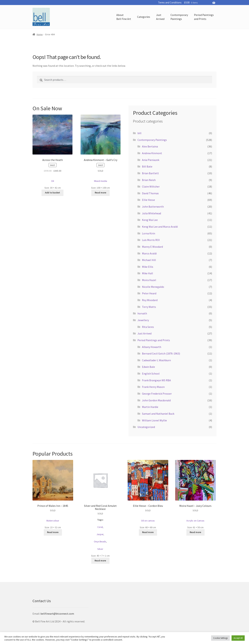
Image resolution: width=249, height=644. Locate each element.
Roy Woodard (150, 300)
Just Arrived (144, 333)
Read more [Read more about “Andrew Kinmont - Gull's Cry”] (100, 193)
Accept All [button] (238, 638)
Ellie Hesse (148, 200)
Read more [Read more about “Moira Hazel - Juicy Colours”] (195, 532)
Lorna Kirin (149, 233)
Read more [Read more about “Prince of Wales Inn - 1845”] (53, 532)
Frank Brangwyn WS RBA (156, 380)
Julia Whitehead (151, 213)
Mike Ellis (148, 267)
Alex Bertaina (150, 146)
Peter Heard (149, 293)
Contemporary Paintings (152, 140)
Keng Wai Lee (150, 220)
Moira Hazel (149, 280)
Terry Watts (149, 307)
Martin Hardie (150, 407)
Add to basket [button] (52, 193)
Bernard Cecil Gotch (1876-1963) (161, 353)
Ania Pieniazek (151, 160)
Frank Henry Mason (153, 387)
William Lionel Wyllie (154, 420)
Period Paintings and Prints (154, 340)
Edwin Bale (148, 367)
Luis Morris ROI (151, 240)
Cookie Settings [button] (220, 638)
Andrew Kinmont (152, 153)
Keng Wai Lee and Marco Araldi (160, 227)
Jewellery (143, 320)
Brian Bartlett (150, 173)
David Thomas (150, 193)
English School (151, 374)
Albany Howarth (152, 347)
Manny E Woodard (152, 247)
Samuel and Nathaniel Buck (158, 414)
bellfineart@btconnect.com (57, 614)
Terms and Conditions (170, 3)
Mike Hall (147, 273)
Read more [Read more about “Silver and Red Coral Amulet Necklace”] (100, 561)
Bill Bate (147, 166)
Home (40, 34)
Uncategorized (146, 427)
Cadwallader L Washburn (156, 360)
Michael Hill (149, 260)
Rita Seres (148, 327)
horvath (142, 313)
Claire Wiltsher (151, 186)
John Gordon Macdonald (156, 400)
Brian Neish (149, 180)
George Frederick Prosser (157, 394)
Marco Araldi (149, 253)
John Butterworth (153, 207)
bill (139, 133)
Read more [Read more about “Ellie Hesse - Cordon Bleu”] (148, 532)
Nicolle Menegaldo (153, 287)
